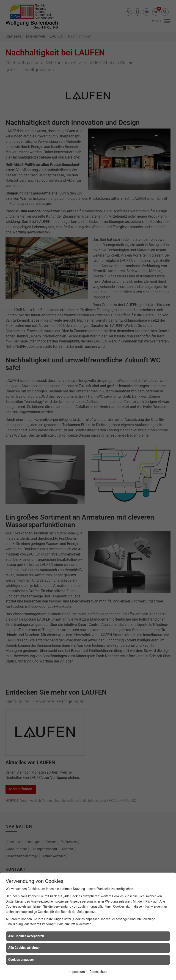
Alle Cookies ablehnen (24, 948)
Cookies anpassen (21, 960)
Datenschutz (98, 972)
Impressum (77, 972)
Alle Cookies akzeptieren (26, 936)
